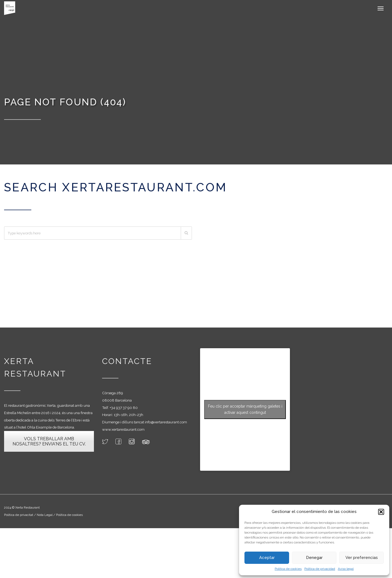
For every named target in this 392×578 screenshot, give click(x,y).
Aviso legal (346, 569)
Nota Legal (45, 515)
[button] (381, 512)
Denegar (314, 558)
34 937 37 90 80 (124, 408)
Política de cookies (288, 569)
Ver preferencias (362, 558)
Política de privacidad (320, 569)
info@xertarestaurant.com (166, 422)
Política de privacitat (19, 515)
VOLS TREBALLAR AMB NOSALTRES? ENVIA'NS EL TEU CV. (49, 441)
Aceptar (267, 558)
